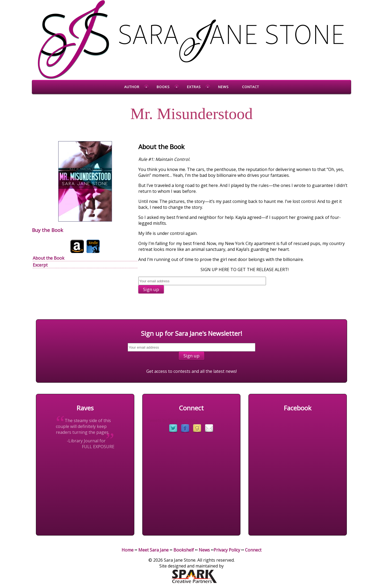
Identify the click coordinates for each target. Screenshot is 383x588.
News (223, 87)
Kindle (93, 246)
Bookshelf (184, 550)
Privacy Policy (227, 550)
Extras (194, 87)
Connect (253, 550)
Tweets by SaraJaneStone (172, 420)
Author (132, 87)
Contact (251, 87)
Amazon (77, 246)
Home (128, 550)
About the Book (49, 258)
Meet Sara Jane (153, 550)
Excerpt (40, 265)
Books (163, 87)
